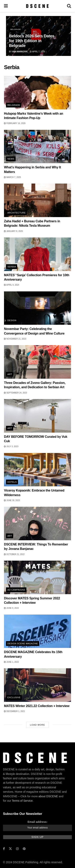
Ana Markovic (20, 52)
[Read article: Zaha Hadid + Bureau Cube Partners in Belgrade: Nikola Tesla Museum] (37, 200)
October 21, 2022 (14, 554)
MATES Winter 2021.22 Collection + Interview (37, 706)
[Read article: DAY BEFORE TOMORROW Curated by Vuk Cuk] (37, 416)
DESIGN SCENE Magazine (23, 644)
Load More (37, 725)
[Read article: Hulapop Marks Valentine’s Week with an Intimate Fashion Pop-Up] (37, 93)
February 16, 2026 (15, 123)
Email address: (38, 822)
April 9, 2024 (12, 285)
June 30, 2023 (12, 500)
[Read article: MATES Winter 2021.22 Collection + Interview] (37, 685)
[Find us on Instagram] (17, 849)
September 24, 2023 (15, 393)
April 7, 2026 (37, 52)
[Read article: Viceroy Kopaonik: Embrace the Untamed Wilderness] (37, 470)
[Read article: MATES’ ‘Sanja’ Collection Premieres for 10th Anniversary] (37, 254)
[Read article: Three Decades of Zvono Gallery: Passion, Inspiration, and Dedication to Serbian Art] (37, 362)
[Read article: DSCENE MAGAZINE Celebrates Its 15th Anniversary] (37, 631)
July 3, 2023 (11, 446)
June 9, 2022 (11, 608)
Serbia (12, 267)
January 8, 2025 (13, 231)
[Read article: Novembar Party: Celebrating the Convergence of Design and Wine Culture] (37, 308)
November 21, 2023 (15, 339)
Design (12, 320)
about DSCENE (48, 796)
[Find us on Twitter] (10, 849)
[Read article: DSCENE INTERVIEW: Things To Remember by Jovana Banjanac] (37, 523)
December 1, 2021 (14, 711)
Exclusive (14, 697)
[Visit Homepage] (37, 6)
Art (10, 374)
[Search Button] (69, 6)
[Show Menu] (6, 6)
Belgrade (16, 29)
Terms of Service (22, 801)
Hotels (12, 482)
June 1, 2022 (11, 662)
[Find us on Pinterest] (24, 849)
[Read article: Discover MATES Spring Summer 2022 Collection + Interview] (37, 577)
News (11, 159)
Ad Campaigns (16, 590)
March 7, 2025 (12, 177)
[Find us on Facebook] (4, 849)
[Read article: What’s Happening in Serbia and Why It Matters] (37, 147)
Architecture (16, 213)
